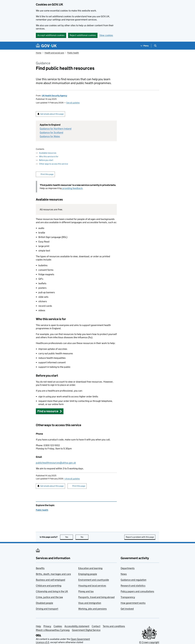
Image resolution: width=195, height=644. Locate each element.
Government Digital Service (86, 630)
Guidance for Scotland (51, 132)
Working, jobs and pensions (92, 609)
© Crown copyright (149, 642)
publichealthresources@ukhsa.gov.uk (56, 463)
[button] (50, 411)
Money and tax (86, 591)
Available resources (48, 153)
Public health (73, 53)
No (85, 537)
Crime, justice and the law (49, 597)
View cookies (106, 35)
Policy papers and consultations (137, 591)
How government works (133, 603)
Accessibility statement (77, 626)
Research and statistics (133, 586)
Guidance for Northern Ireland (56, 129)
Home (39, 53)
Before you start (46, 160)
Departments (128, 568)
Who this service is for (49, 157)
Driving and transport (47, 609)
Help (38, 626)
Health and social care (54, 53)
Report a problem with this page (140, 537)
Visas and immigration (90, 603)
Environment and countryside (94, 580)
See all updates (73, 103)
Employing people (88, 574)
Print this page (47, 174)
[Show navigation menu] (145, 46)
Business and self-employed (50, 580)
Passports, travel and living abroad (96, 597)
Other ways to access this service (54, 164)
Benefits (40, 568)
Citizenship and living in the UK (52, 591)
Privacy (47, 626)
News (124, 574)
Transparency (128, 597)
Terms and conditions (114, 626)
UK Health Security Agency (54, 96)
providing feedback (72, 188)
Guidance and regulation (133, 580)
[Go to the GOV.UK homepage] (46, 46)
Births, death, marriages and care (53, 574)
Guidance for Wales (50, 136)
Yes (69, 537)
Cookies (58, 626)
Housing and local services (92, 586)
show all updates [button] (72, 479)
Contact (96, 626)
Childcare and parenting (49, 586)
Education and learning (90, 568)
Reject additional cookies (83, 35)
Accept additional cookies (51, 35)
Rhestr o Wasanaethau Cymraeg (53, 630)
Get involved (127, 609)
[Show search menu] (155, 46)
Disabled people (44, 603)
